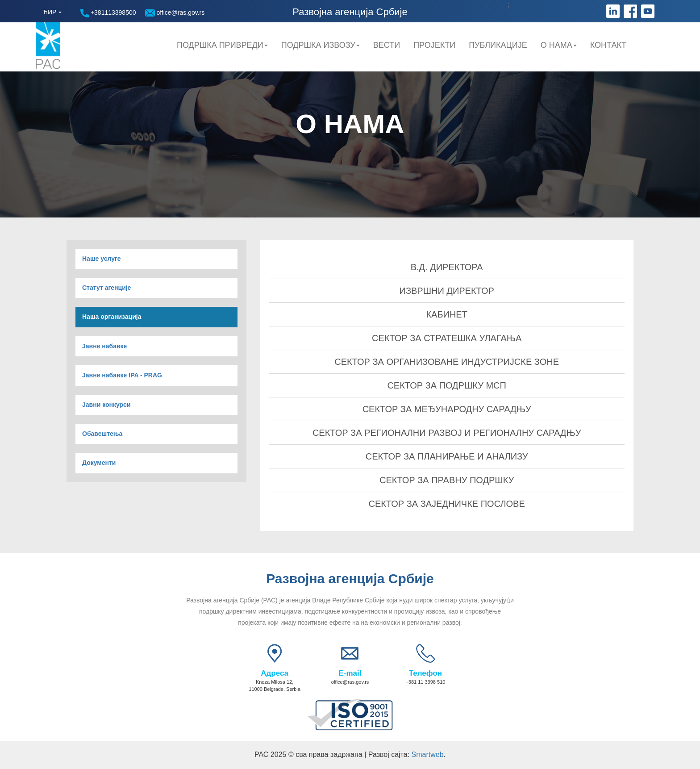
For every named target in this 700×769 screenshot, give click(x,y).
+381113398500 (108, 13)
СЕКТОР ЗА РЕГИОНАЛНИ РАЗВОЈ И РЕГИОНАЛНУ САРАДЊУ (447, 433)
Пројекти (434, 45)
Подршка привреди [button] (222, 45)
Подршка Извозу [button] (321, 45)
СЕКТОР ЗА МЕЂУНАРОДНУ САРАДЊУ (447, 409)
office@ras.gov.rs (175, 13)
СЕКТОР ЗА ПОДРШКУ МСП (447, 385)
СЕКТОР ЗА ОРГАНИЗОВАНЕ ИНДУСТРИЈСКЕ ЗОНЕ (447, 362)
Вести (387, 45)
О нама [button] (559, 45)
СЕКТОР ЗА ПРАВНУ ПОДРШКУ (447, 480)
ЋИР (49, 12)
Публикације (498, 45)
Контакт (608, 45)
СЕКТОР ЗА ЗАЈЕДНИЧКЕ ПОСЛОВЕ (447, 504)
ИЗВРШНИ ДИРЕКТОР (447, 291)
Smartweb (428, 754)
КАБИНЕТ (447, 314)
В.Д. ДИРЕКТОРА (447, 267)
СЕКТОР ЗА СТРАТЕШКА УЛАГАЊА (447, 338)
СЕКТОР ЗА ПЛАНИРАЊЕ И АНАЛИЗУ (447, 456)
